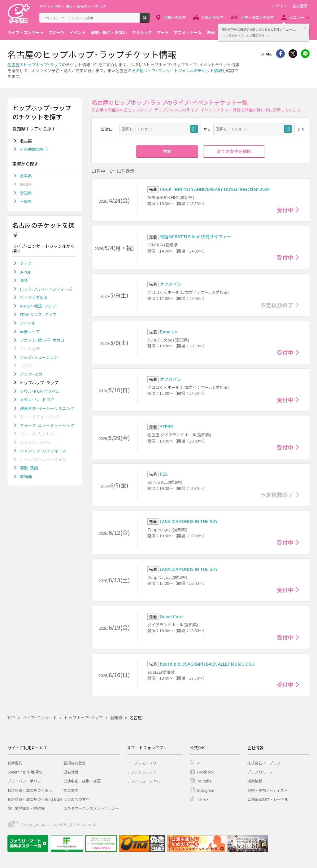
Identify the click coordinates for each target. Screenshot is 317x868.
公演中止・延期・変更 (82, 781)
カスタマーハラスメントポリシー (91, 808)
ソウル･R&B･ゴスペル (40, 391)
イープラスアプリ (142, 763)
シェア (280, 54)
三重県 (26, 201)
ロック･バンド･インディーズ (46, 289)
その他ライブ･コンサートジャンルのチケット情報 (177, 70)
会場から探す (212, 17)
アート (163, 32)
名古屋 (13, 65)
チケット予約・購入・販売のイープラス (73, 6)
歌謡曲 (26, 476)
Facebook (206, 772)
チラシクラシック (142, 772)
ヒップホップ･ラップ (43, 65)
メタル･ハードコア (37, 400)
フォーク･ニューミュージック (47, 425)
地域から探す (175, 17)
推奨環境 (71, 790)
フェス (26, 263)
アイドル (28, 323)
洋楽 (24, 280)
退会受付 (71, 772)
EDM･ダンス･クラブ (38, 314)
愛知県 (26, 193)
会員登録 (300, 6)
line (305, 54)
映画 (211, 32)
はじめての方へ (76, 799)
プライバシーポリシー (26, 781)
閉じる (305, 28)
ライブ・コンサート (26, 32)
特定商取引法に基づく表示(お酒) (35, 799)
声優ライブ (30, 331)
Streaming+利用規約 (25, 772)
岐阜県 (26, 176)
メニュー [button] (297, 17)
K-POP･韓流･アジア (38, 306)
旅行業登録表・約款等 (26, 808)
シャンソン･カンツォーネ (43, 451)
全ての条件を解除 (234, 151)
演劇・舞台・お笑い (109, 32)
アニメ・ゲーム (188, 32)
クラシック (142, 32)
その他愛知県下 (34, 149)
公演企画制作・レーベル (268, 799)
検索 (149, 20)
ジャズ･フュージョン (39, 357)
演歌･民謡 (29, 468)
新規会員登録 (75, 763)
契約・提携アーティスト (267, 790)
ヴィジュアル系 (34, 297)
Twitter (293, 54)
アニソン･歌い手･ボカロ (42, 340)
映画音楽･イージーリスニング (47, 408)
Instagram (206, 790)
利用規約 (15, 763)
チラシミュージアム (143, 781)
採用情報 (255, 781)
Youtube (204, 781)
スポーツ (57, 32)
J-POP (26, 272)
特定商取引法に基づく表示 (30, 790)
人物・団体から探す (257, 17)
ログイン (280, 6)
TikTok (203, 799)
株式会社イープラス (264, 763)
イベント (78, 32)
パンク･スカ (31, 374)
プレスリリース (260, 772)
